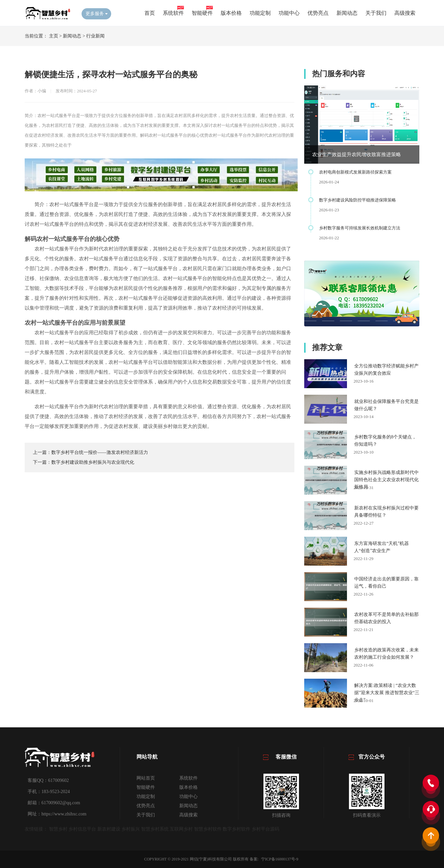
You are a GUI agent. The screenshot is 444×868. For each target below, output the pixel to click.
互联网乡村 (181, 829)
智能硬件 (202, 13)
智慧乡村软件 (208, 829)
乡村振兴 (131, 829)
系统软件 (173, 13)
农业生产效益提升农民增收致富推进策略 (357, 154)
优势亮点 (318, 13)
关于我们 (376, 13)
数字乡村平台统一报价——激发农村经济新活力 (100, 452)
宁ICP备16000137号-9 (280, 859)
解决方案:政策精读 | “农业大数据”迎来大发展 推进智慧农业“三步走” (387, 693)
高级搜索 (405, 13)
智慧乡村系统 (155, 829)
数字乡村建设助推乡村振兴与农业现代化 (93, 462)
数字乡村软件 (236, 829)
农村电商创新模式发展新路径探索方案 (355, 172)
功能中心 (289, 13)
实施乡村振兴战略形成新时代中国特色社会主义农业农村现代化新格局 (386, 480)
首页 (150, 13)
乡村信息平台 (82, 829)
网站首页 (146, 778)
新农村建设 (109, 829)
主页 (54, 36)
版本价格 (231, 13)
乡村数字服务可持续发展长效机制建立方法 (360, 228)
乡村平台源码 (265, 829)
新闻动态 (347, 13)
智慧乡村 (58, 829)
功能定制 (260, 13)
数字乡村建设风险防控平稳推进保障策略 (358, 200)
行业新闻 (95, 36)
